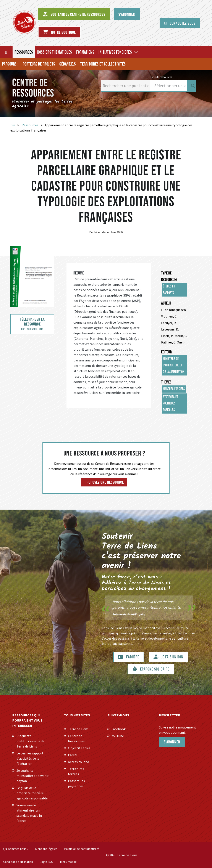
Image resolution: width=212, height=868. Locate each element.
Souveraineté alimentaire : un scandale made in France (29, 813)
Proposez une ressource (104, 482)
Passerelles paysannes (76, 783)
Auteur (166, 303)
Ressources (30, 125)
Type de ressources (169, 276)
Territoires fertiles (76, 771)
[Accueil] (6, 52)
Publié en (95, 232)
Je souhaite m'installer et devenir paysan (32, 776)
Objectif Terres (79, 748)
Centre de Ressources (76, 738)
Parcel (73, 755)
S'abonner (172, 742)
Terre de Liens (78, 729)
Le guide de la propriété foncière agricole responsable (32, 793)
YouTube (118, 736)
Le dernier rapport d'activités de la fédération (30, 758)
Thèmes (166, 382)
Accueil (13, 125)
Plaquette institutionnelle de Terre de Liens (30, 741)
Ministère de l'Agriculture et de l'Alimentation (174, 365)
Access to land (78, 762)
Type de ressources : (162, 77)
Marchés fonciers (174, 389)
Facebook (119, 729)
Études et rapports (169, 290)
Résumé (79, 273)
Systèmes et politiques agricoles (170, 404)
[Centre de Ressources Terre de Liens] (24, 22)
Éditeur (166, 352)
